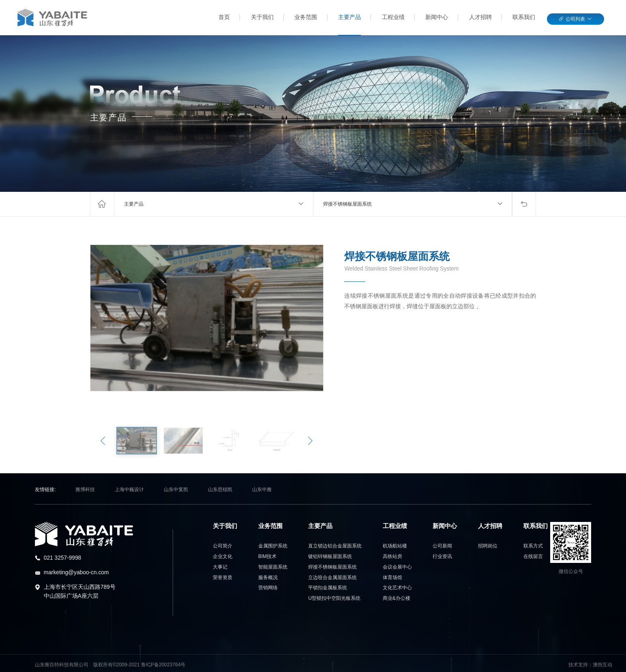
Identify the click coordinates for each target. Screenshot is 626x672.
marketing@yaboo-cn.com (76, 572)
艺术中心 (397, 588)
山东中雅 (262, 490)
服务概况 (268, 578)
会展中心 (397, 567)
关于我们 (262, 17)
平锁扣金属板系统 (328, 588)
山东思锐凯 (220, 490)
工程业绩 (393, 17)
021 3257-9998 (63, 558)
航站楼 (395, 546)
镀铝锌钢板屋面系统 (330, 556)
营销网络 (268, 588)
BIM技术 (267, 556)
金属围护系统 (273, 546)
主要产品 (349, 17)
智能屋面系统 (273, 567)
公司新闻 (442, 546)
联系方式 (533, 546)
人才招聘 (480, 17)
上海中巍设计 (129, 490)
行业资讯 (442, 556)
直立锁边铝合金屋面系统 (335, 546)
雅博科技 (85, 490)
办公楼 (397, 598)
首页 (224, 17)
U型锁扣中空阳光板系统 (334, 598)
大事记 (220, 567)
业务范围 (306, 17)
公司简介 (223, 546)
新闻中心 (437, 17)
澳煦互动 (602, 665)
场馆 (392, 578)
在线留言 (533, 556)
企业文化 (223, 556)
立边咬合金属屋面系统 (332, 578)
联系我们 (524, 17)
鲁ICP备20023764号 (163, 665)
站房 (392, 556)
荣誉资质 (223, 578)
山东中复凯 (176, 490)
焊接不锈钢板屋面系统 (347, 204)
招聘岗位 (488, 546)
